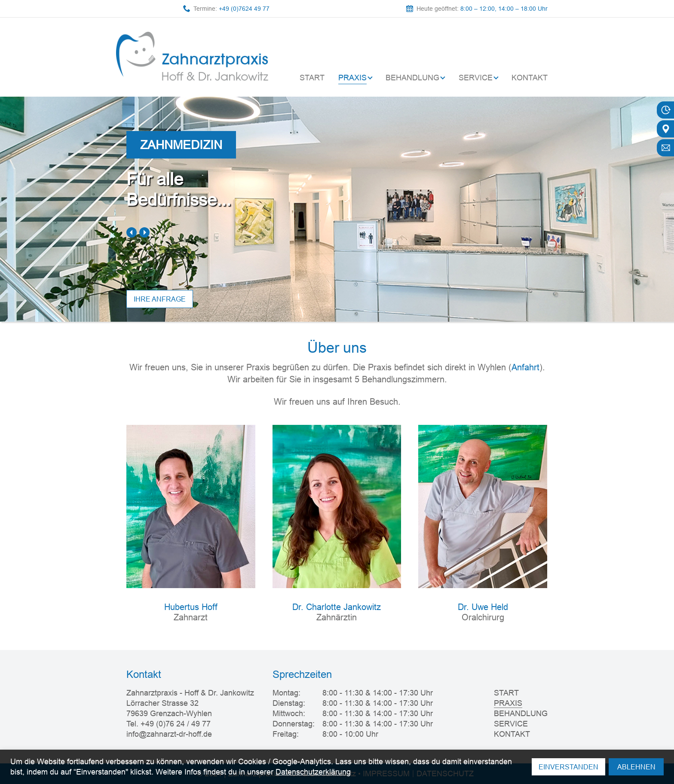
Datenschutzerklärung (313, 772)
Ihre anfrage (160, 299)
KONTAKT (530, 78)
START (312, 78)
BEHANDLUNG (412, 78)
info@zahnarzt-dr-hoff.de (169, 734)
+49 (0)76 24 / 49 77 (176, 724)
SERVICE (476, 78)
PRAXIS (352, 78)
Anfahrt (525, 367)
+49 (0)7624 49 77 (244, 9)
